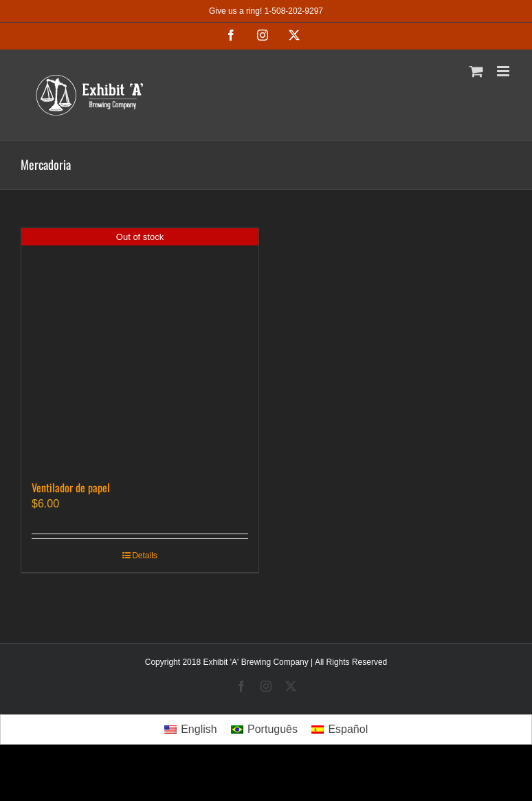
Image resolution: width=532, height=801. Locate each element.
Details (145, 556)
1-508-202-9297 (294, 11)
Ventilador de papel (71, 487)
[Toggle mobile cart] (476, 71)
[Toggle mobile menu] (504, 71)
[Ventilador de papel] (140, 347)
